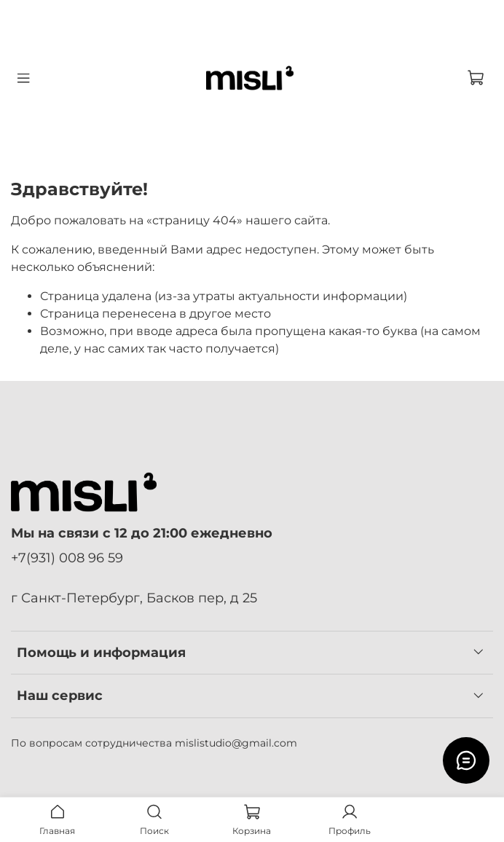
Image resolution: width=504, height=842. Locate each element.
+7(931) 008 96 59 (67, 558)
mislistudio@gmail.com (236, 743)
